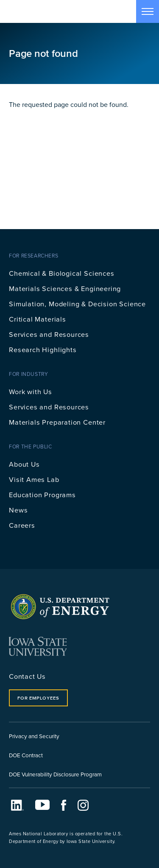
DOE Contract (26, 755)
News (18, 510)
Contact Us (27, 676)
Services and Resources (49, 334)
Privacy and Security (34, 736)
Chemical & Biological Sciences (62, 273)
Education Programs (42, 494)
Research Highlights (43, 349)
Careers (22, 525)
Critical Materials (38, 319)
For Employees (38, 698)
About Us (24, 464)
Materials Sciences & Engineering (65, 288)
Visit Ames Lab (34, 479)
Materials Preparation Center (57, 422)
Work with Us (31, 391)
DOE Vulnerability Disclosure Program (55, 774)
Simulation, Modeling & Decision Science (77, 304)
